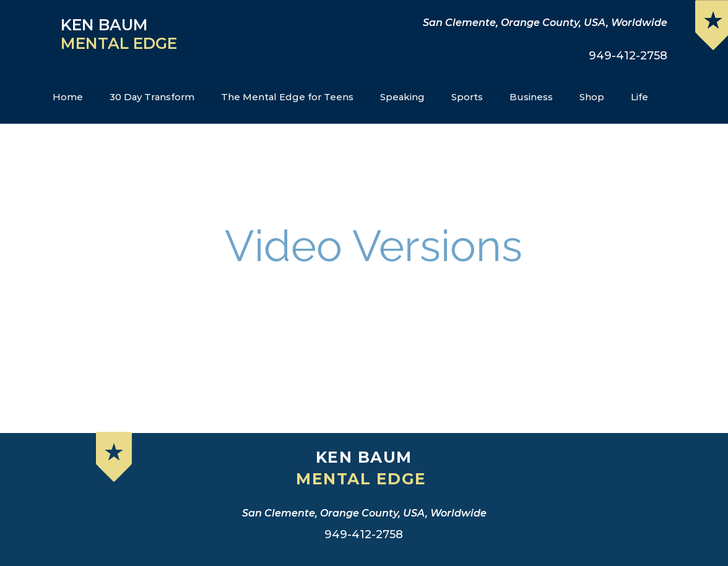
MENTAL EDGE (121, 43)
